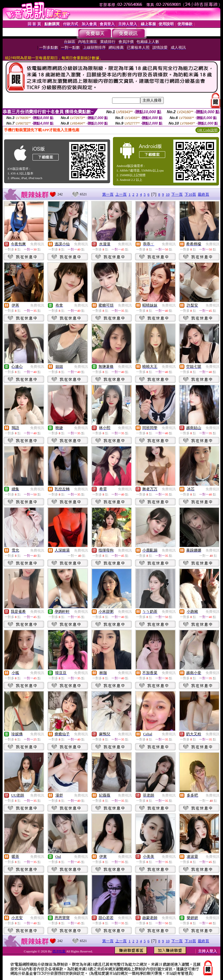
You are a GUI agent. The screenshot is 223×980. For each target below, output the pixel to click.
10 (168, 194)
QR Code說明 (207, 130)
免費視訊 (37, 244)
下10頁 (190, 194)
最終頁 (203, 194)
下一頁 (177, 194)
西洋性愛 (59, 951)
